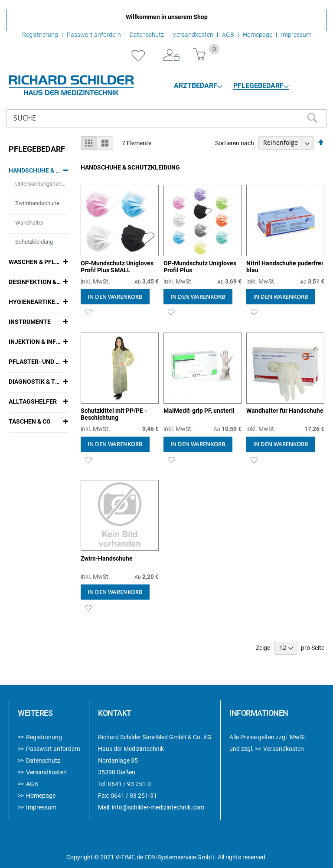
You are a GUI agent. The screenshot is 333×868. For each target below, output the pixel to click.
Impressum (296, 35)
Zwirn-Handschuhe (107, 558)
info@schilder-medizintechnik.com (158, 807)
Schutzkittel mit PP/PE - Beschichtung (114, 414)
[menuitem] (198, 86)
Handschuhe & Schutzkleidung (35, 170)
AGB (228, 35)
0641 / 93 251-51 (134, 796)
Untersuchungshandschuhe (41, 184)
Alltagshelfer (33, 401)
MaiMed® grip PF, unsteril (199, 411)
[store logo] (72, 85)
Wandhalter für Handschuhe (285, 411)
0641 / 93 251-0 (129, 784)
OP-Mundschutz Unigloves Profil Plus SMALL (117, 267)
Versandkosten (193, 35)
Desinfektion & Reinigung (35, 282)
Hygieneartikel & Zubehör (35, 302)
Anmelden (171, 55)
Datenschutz (147, 35)
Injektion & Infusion (35, 342)
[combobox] (166, 118)
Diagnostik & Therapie (35, 382)
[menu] (232, 86)
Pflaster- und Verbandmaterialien (35, 362)
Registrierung (40, 35)
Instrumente (30, 322)
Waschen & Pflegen (35, 262)
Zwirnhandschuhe (37, 203)
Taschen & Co (30, 421)
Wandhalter (29, 223)
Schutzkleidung (34, 242)
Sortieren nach (235, 143)
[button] (88, 312)
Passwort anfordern (94, 35)
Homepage (258, 35)
